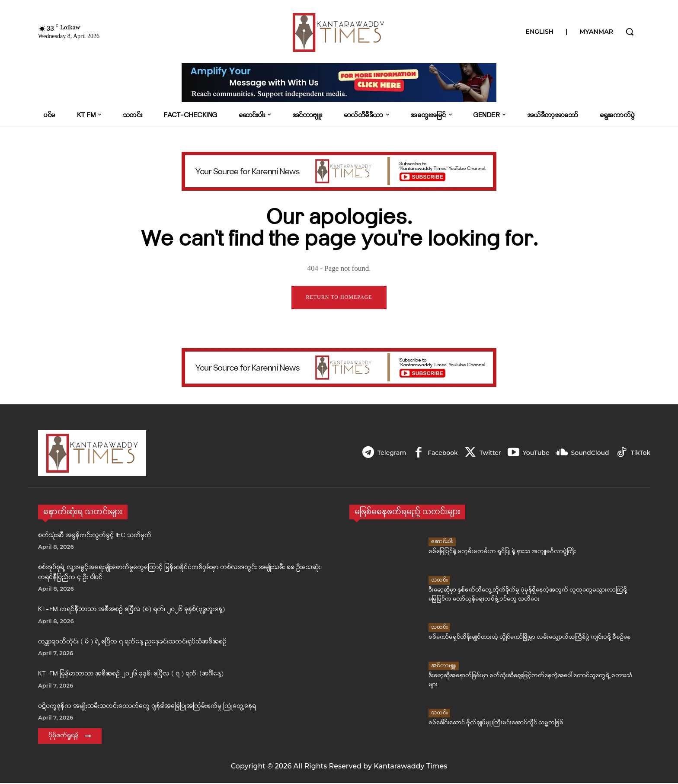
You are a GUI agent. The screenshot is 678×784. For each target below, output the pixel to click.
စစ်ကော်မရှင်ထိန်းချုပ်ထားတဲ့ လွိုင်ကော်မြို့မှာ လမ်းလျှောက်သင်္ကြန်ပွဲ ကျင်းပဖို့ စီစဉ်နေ (529, 638)
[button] (630, 32)
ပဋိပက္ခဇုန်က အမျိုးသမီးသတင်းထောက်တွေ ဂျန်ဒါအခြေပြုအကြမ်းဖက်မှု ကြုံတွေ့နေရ (147, 707)
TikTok (641, 453)
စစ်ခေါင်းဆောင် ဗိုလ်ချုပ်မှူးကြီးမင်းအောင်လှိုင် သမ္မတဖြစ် (496, 724)
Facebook (438, 453)
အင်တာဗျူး (444, 666)
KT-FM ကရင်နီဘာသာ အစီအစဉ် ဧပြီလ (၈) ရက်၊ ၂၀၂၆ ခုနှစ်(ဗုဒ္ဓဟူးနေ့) (131, 610)
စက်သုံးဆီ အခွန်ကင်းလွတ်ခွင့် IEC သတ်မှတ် (95, 536)
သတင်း (439, 581)
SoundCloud (589, 453)
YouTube (534, 453)
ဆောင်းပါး (442, 542)
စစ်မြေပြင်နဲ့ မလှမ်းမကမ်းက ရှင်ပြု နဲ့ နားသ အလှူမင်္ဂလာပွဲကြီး (502, 552)
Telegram (385, 453)
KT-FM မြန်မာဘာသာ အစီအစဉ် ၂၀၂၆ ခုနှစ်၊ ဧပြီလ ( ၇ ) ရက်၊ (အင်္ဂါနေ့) (131, 675)
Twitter (486, 453)
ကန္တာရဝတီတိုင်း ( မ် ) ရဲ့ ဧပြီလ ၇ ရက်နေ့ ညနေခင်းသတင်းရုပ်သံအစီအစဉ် (132, 642)
